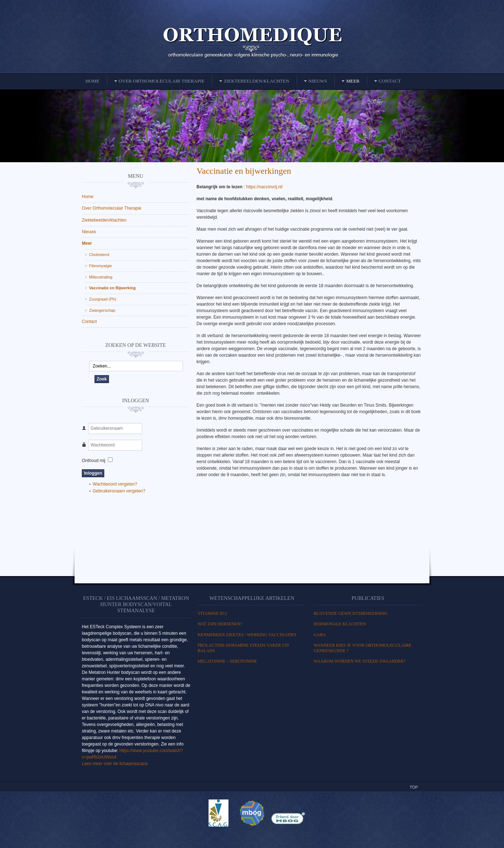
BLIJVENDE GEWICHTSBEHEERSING (350, 613)
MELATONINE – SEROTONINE (227, 661)
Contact (89, 322)
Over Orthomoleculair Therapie (112, 208)
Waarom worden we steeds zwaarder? (360, 661)
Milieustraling (101, 277)
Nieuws (89, 232)
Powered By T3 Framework (252, 835)
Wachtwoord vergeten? (115, 484)
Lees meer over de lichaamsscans (115, 764)
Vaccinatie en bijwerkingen (244, 171)
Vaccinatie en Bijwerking (112, 288)
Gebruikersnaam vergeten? (119, 491)
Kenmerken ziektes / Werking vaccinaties (247, 635)
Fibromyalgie (100, 266)
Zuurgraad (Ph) (103, 299)
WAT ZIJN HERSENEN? (220, 624)
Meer (87, 243)
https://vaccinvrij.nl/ (265, 187)
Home (88, 197)
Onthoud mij (94, 461)
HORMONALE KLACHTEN (340, 624)
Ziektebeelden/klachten (104, 220)
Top (414, 787)
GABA (320, 635)
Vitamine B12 (212, 613)
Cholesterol (99, 255)
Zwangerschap (102, 310)
